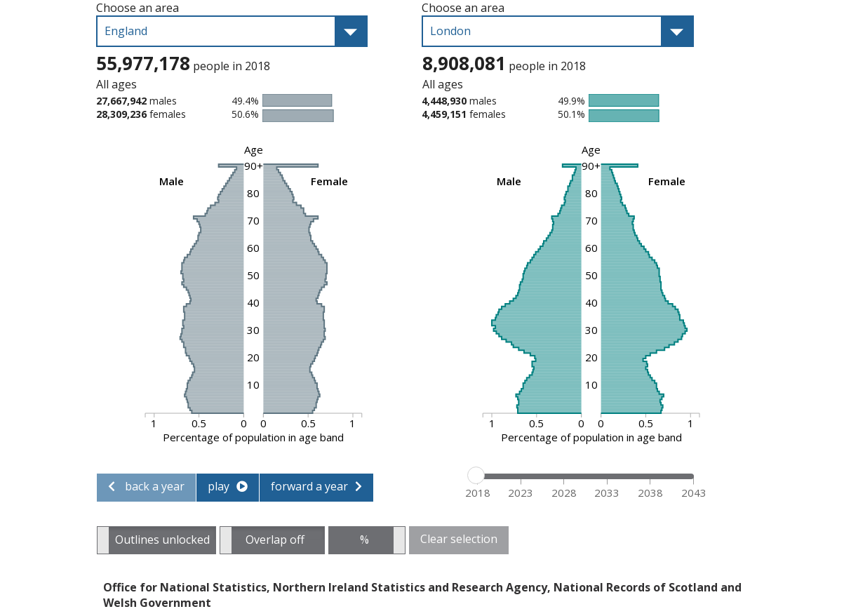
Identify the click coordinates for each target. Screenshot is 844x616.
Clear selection (459, 539)
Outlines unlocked (162, 536)
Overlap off (275, 536)
